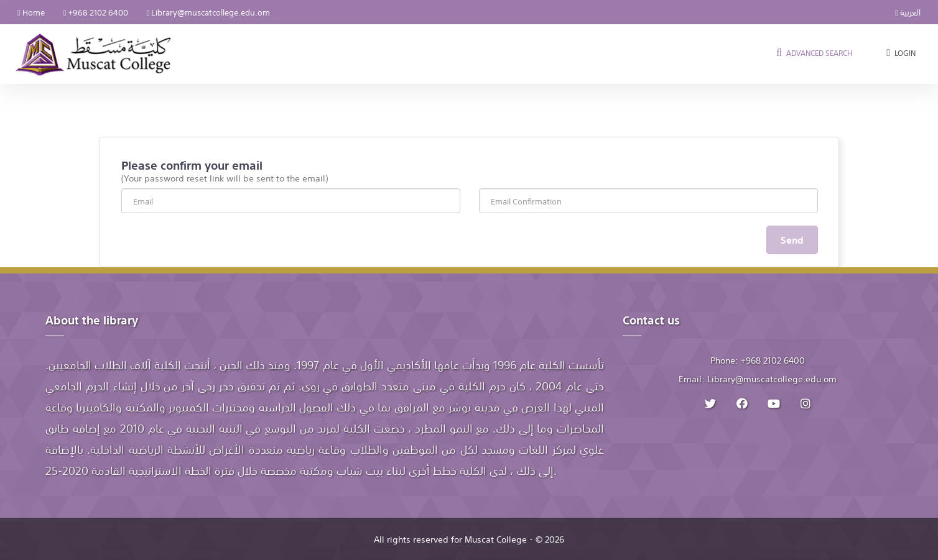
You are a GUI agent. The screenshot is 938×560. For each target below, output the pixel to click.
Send (792, 239)
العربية (908, 12)
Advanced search (813, 53)
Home (31, 12)
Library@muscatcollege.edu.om (209, 12)
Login (900, 53)
